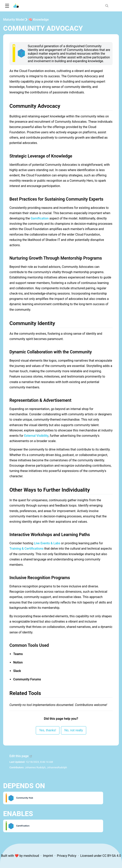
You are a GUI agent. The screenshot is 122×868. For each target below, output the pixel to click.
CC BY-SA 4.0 (112, 856)
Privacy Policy (67, 856)
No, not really (74, 730)
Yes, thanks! (48, 730)
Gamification (40, 218)
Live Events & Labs (47, 543)
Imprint (48, 856)
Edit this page (21, 756)
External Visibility (36, 436)
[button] (7, 6)
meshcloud (31, 856)
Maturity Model (14, 20)
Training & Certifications (26, 549)
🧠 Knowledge (38, 20)
